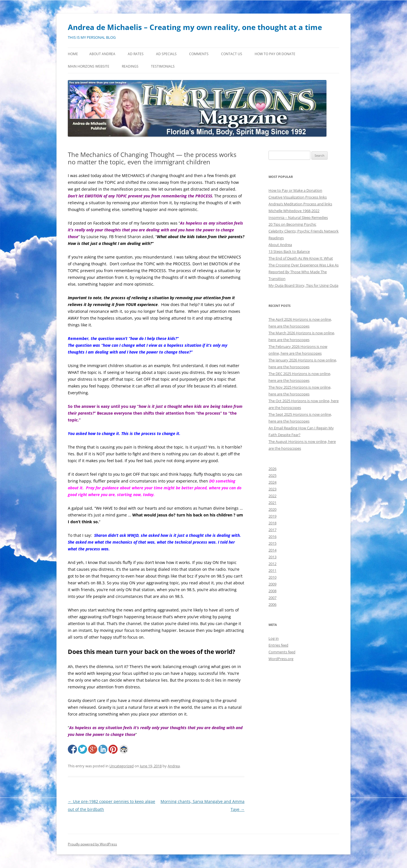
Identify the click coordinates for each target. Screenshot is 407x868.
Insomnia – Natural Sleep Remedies (298, 217)
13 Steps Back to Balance (289, 251)
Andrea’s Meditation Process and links (300, 204)
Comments (199, 54)
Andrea (174, 766)
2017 (272, 530)
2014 (272, 550)
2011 (272, 570)
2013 (272, 557)
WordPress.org (281, 659)
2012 (272, 564)
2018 (272, 523)
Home (73, 54)
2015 (272, 543)
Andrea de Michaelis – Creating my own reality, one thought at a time (195, 27)
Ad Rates (136, 54)
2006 (272, 604)
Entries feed (278, 645)
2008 (272, 591)
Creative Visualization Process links (298, 197)
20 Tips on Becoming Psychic (292, 224)
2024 (272, 482)
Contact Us (232, 54)
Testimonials (163, 66)
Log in (274, 638)
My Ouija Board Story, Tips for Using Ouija (303, 285)
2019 (272, 516)
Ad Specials (166, 54)
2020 (272, 509)
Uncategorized (122, 766)
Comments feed (282, 652)
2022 (272, 496)
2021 (272, 503)
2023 (272, 489)
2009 (272, 584)
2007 (272, 598)
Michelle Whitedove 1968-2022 (294, 211)
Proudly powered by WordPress (92, 844)
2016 (272, 537)
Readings (130, 66)
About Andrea (102, 54)
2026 (272, 469)
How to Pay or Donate (275, 54)
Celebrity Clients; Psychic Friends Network (304, 231)
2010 (272, 577)
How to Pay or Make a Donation (295, 190)
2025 (272, 475)
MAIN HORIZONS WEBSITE (89, 66)
